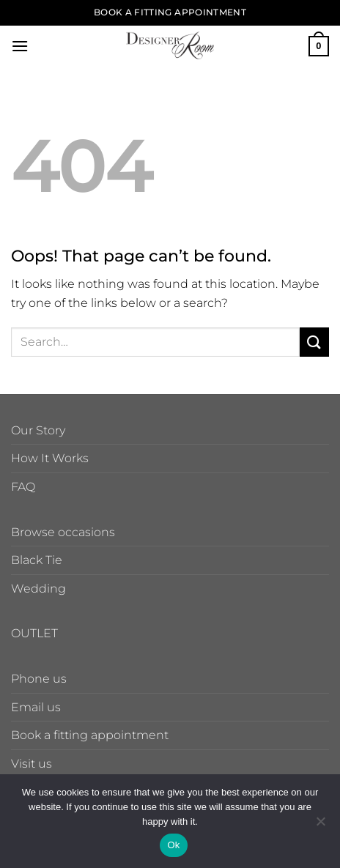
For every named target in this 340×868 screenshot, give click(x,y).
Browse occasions (63, 532)
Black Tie (37, 560)
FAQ (23, 487)
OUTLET (34, 633)
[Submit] (314, 342)
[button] (20, 46)
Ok (173, 845)
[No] (320, 826)
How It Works (50, 458)
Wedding (38, 589)
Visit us (32, 764)
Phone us (39, 679)
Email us (36, 707)
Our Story (38, 430)
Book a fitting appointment (90, 735)
